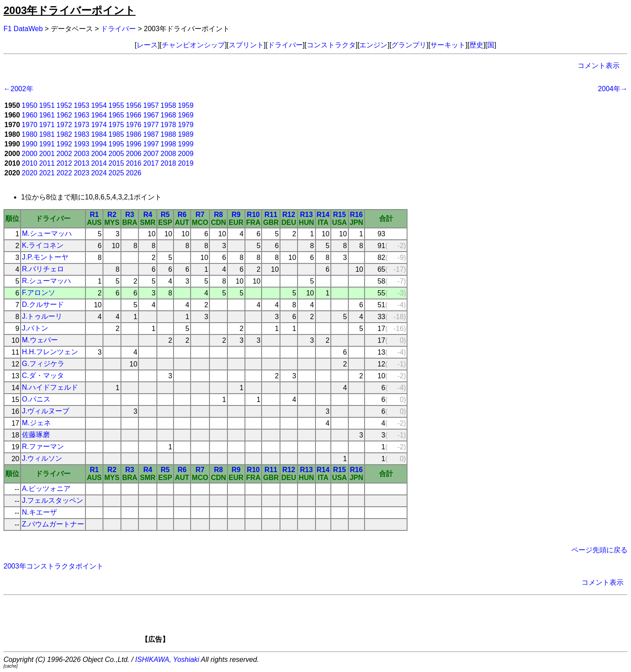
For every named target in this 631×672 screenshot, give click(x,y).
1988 (168, 134)
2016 (134, 163)
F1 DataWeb (23, 29)
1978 (168, 125)
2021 (47, 173)
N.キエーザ (39, 512)
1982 (64, 134)
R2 (112, 215)
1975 (117, 125)
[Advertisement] (330, 622)
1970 (30, 125)
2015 (117, 163)
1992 (64, 144)
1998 (168, 144)
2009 (186, 154)
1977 (151, 125)
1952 (64, 105)
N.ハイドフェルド (50, 387)
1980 (30, 134)
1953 (82, 105)
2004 (99, 154)
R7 (200, 215)
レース (147, 45)
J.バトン (35, 328)
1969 (186, 115)
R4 (148, 215)
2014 (99, 163)
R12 (289, 215)
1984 (99, 134)
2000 (30, 154)
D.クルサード (43, 304)
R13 (306, 215)
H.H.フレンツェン (50, 352)
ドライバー (118, 29)
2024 (99, 173)
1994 (99, 144)
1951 (47, 105)
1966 (134, 115)
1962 (64, 115)
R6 (182, 215)
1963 (82, 115)
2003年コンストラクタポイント (53, 566)
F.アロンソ (39, 293)
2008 (168, 154)
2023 (82, 173)
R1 (94, 215)
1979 (186, 125)
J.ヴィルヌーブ (46, 411)
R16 (356, 215)
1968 (168, 115)
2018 (168, 163)
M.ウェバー (40, 340)
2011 (47, 163)
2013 (82, 163)
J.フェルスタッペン (53, 500)
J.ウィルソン (42, 458)
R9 (236, 215)
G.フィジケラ (43, 364)
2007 (151, 154)
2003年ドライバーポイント (69, 10)
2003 (82, 154)
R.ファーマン (43, 446)
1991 (47, 144)
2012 (64, 163)
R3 (130, 215)
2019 (186, 163)
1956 (134, 105)
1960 (30, 115)
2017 (151, 163)
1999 (186, 144)
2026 (134, 173)
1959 (186, 105)
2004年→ (613, 89)
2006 (134, 154)
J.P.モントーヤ (45, 257)
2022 (64, 173)
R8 (218, 215)
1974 (99, 125)
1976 (134, 125)
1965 (117, 115)
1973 (82, 125)
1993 (82, 144)
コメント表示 (599, 66)
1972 (64, 125)
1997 (151, 144)
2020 (30, 173)
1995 (117, 144)
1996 (134, 144)
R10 (253, 215)
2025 (117, 173)
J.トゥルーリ (42, 316)
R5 (165, 215)
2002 (64, 154)
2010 (30, 163)
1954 (99, 105)
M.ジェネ (36, 423)
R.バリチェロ (43, 269)
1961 (47, 115)
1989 (186, 134)
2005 (117, 154)
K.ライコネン (43, 245)
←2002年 (18, 89)
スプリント (246, 45)
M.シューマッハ (47, 233)
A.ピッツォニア (46, 489)
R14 (323, 215)
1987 (151, 134)
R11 (271, 215)
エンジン (373, 45)
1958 (168, 105)
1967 (151, 115)
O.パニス (36, 399)
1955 (117, 105)
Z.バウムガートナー (53, 524)
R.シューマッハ (46, 281)
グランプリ (409, 45)
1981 (47, 134)
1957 (151, 105)
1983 (82, 134)
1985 (117, 134)
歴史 (476, 45)
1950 (30, 105)
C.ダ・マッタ (43, 375)
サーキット (448, 45)
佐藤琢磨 (36, 435)
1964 (99, 115)
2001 (47, 154)
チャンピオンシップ (193, 45)
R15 (339, 215)
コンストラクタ (331, 45)
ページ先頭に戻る (599, 550)
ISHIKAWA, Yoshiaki (167, 660)
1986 (134, 134)
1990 (30, 144)
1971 (47, 125)
